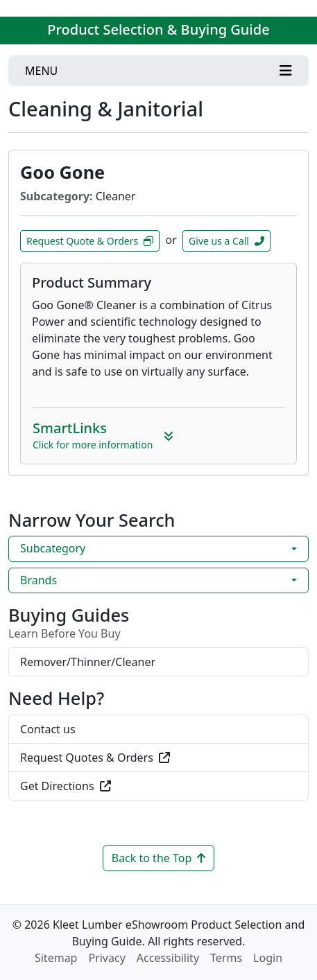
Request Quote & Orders (90, 241)
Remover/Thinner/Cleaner (88, 662)
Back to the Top (159, 858)
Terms (226, 958)
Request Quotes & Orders (95, 758)
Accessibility (168, 958)
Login (268, 958)
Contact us (48, 729)
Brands (38, 580)
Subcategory (53, 548)
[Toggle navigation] (158, 71)
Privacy (106, 958)
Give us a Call (226, 241)
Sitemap (56, 958)
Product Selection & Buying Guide (158, 29)
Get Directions (66, 786)
